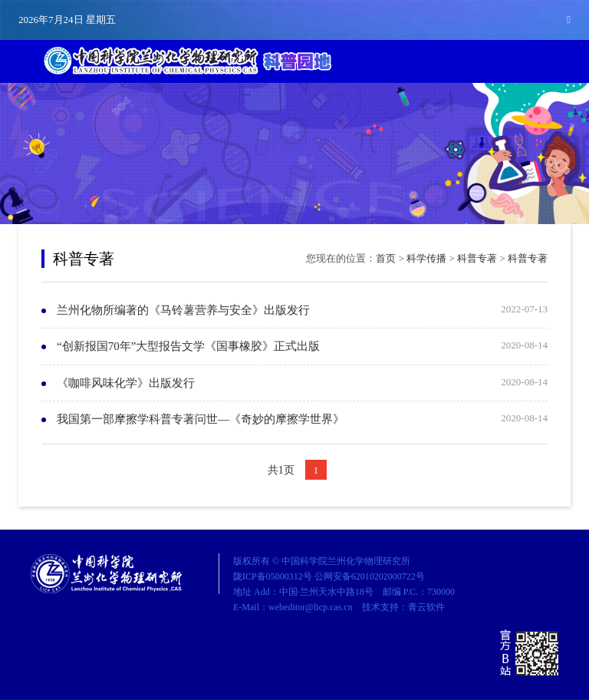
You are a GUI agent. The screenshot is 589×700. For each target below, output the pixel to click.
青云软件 (426, 607)
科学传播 (426, 258)
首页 (386, 258)
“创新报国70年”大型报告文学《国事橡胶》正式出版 (188, 346)
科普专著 (477, 258)
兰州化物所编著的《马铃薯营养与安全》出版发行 (183, 310)
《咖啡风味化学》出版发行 (126, 383)
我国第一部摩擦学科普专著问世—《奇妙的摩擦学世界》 (201, 419)
